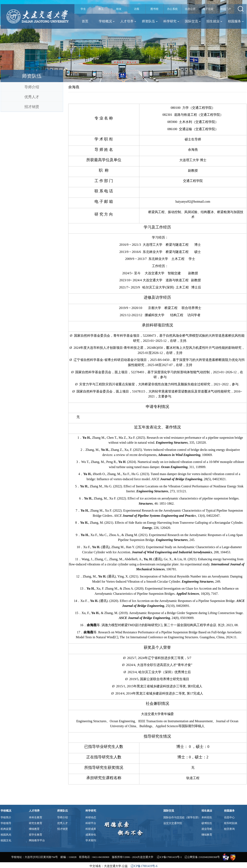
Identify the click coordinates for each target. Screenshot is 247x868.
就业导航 (207, 829)
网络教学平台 (37, 840)
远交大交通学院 (173, 823)
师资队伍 (150, 21)
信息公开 (190, 9)
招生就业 (214, 21)
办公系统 (172, 9)
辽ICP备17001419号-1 (169, 857)
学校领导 (6, 823)
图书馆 (154, 9)
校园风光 (6, 835)
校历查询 (229, 829)
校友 (119, 9)
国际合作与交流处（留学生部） (182, 817)
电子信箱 (208, 9)
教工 (101, 9)
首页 (85, 21)
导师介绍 (32, 87)
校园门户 (226, 9)
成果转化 (91, 835)
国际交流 (193, 21)
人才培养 (128, 21)
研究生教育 (36, 823)
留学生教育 (36, 835)
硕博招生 (207, 823)
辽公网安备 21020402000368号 (202, 857)
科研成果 (91, 829)
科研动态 (91, 817)
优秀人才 (32, 97)
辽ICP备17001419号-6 (144, 866)
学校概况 (107, 21)
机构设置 (6, 829)
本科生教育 (36, 817)
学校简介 (6, 817)
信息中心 (229, 817)
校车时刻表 (231, 823)
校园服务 (236, 21)
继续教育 (34, 829)
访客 (137, 9)
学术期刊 (91, 840)
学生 (83, 9)
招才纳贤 (32, 107)
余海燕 (74, 87)
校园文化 (6, 840)
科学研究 (171, 21)
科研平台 (91, 823)
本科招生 (207, 817)
